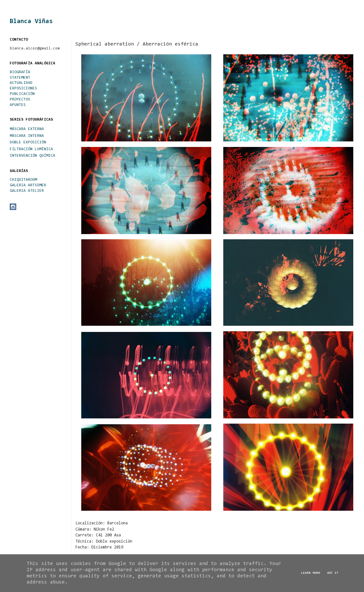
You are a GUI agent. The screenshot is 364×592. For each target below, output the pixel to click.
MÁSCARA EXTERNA (27, 129)
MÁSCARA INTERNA (27, 136)
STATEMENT (20, 78)
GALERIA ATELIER (27, 191)
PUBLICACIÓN (22, 94)
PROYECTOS (20, 99)
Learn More (311, 573)
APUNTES (18, 105)
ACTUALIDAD (21, 83)
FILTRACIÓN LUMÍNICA (31, 149)
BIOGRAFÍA (20, 72)
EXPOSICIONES (23, 88)
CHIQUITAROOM (23, 180)
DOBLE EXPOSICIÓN (28, 142)
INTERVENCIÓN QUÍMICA (32, 156)
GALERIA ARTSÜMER (28, 185)
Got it (333, 573)
